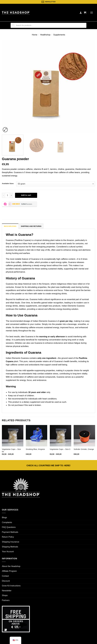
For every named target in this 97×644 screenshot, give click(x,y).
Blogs (4, 517)
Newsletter (7, 591)
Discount (6, 581)
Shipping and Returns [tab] (31, 226)
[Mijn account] (81, 13)
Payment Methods (10, 532)
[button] (85, 13)
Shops (5, 595)
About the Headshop (11, 566)
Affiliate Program (9, 571)
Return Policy (8, 537)
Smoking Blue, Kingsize (35, 449)
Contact (5, 576)
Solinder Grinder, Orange (84, 449)
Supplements (59, 35)
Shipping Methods (10, 547)
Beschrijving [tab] (10, 226)
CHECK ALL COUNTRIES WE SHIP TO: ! (48, 466)
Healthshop (45, 35)
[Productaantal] (7, 195)
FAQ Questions (9, 527)
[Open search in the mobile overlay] (48, 25)
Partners (6, 600)
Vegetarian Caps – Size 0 (60, 449)
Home (35, 35)
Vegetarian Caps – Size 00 (11, 450)
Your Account (8, 552)
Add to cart (26, 195)
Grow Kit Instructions (11, 586)
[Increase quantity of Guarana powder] (11, 195)
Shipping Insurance (11, 542)
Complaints (7, 522)
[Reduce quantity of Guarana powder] (3, 195)
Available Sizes (8, 184)
